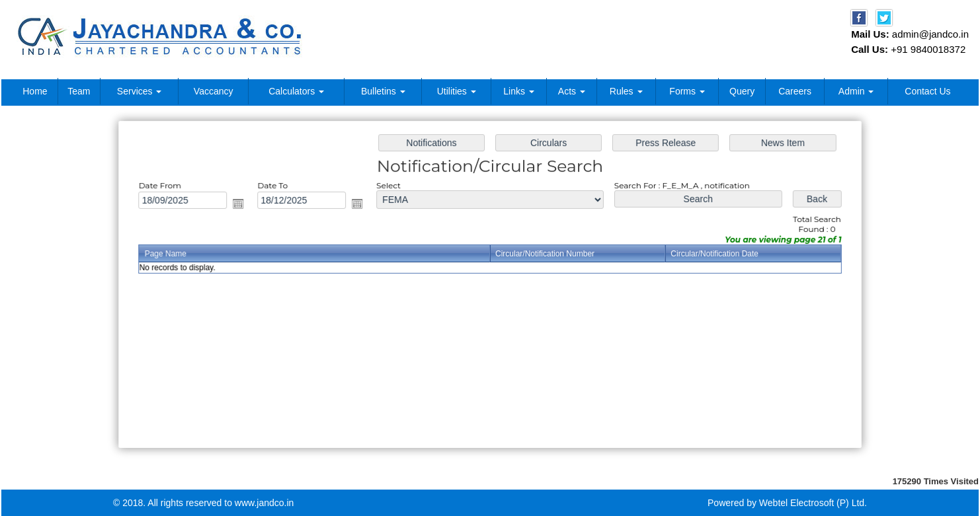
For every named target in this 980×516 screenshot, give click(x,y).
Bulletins (383, 91)
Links (519, 91)
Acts (572, 91)
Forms (687, 91)
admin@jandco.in (930, 34)
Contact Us (927, 91)
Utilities (457, 91)
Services (140, 91)
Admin (856, 91)
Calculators (296, 91)
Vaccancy (214, 91)
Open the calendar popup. (243, 205)
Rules (626, 91)
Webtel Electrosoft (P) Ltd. (813, 503)
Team (79, 91)
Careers (795, 91)
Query (742, 91)
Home (35, 91)
